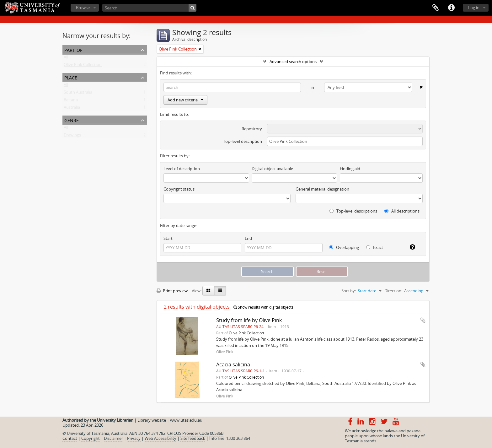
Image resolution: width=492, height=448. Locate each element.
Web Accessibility (160, 438)
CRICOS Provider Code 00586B (195, 433)
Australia (72, 109)
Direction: (393, 291)
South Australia (78, 94)
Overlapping (344, 247)
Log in (474, 8)
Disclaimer (113, 438)
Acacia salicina (233, 364)
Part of (73, 49)
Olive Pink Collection (83, 66)
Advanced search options (293, 62)
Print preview (172, 291)
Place (71, 77)
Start (168, 238)
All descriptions (402, 211)
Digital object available (272, 169)
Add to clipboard (423, 320)
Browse (83, 8)
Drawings (72, 136)
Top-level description (243, 141)
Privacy (134, 438)
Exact (375, 247)
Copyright (91, 438)
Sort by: (349, 291)
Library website (152, 420)
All (66, 58)
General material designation (322, 189)
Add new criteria (185, 100)
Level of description (182, 169)
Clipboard (436, 8)
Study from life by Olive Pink (249, 320)
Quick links (451, 8)
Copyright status (179, 189)
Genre (72, 120)
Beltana (71, 101)
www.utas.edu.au (186, 420)
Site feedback (193, 438)
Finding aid (350, 169)
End (248, 238)
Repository (252, 129)
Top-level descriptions (353, 211)
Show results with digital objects (263, 307)
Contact (70, 438)
